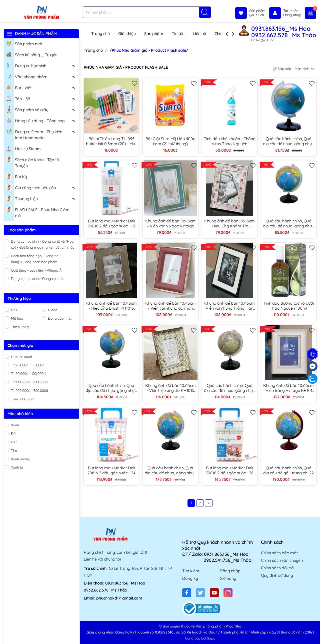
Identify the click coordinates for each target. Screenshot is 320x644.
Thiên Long (20, 327)
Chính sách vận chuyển (282, 560)
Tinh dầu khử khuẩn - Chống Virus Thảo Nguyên (230, 141)
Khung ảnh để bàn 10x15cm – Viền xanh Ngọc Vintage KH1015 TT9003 (170, 223)
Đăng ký (190, 578)
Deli (14, 310)
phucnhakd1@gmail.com (119, 598)
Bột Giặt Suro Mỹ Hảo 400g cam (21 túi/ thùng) (170, 141)
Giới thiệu (127, 33)
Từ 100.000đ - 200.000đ (29, 382)
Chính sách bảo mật (279, 553)
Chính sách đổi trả (277, 568)
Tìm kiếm (191, 571)
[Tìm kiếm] (205, 12)
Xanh (15, 425)
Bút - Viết (19, 87)
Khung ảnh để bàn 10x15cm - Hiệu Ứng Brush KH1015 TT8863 (111, 306)
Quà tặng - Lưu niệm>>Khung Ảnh (38, 270)
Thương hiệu (22, 198)
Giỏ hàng (228, 578)
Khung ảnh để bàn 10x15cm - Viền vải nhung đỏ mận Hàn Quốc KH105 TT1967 (170, 306)
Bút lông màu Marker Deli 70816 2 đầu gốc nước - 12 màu (111, 223)
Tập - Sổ (18, 98)
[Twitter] (200, 593)
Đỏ (13, 434)
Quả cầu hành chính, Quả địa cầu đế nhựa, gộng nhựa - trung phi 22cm (111, 388)
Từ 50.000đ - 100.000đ (28, 374)
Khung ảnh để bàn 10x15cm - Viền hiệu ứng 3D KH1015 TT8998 (170, 388)
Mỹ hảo (17, 318)
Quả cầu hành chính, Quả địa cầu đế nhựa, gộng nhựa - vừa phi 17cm (289, 223)
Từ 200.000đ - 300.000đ (29, 391)
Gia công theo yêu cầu (31, 187)
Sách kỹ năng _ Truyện (32, 54)
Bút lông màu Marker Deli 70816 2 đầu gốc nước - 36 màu (230, 470)
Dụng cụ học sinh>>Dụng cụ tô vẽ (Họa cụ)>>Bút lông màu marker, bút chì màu (43, 244)
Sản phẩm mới (24, 43)
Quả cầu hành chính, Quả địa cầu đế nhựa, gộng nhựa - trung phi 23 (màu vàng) (230, 388)
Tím (14, 451)
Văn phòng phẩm (27, 76)
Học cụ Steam (23, 148)
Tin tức (178, 33)
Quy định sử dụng (277, 575)
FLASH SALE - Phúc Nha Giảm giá (38, 212)
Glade (53, 310)
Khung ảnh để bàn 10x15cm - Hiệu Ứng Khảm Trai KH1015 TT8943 (229, 223)
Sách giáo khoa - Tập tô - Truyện (34, 162)
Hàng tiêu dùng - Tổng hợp (35, 120)
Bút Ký (16, 176)
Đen (14, 442)
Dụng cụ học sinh (26, 65)
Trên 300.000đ (22, 399)
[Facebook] (187, 593)
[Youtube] (214, 593)
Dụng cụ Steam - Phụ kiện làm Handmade (34, 134)
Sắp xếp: (282, 69)
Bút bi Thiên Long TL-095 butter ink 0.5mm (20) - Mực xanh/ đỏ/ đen (111, 141)
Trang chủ (100, 33)
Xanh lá (17, 467)
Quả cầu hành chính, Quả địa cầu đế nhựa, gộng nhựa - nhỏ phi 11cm (289, 141)
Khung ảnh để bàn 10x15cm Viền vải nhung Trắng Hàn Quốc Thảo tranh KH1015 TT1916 (229, 306)
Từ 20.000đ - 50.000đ (28, 365)
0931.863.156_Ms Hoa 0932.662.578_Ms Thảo (284, 32)
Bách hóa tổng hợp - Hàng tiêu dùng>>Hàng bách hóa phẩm (36, 259)
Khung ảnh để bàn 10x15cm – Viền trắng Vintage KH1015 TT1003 (289, 388)
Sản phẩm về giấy (27, 110)
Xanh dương (21, 459)
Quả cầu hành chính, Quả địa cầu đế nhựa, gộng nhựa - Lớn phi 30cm (170, 470)
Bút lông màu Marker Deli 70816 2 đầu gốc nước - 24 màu (111, 470)
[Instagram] (228, 593)
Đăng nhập (230, 571)
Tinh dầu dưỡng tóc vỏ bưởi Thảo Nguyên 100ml (289, 306)
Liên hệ (199, 33)
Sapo (211, 638)
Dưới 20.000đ (21, 357)
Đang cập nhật (60, 318)
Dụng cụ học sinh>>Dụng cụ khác (38, 279)
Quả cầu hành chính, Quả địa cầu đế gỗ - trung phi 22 (288, 470)
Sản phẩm (154, 33)
